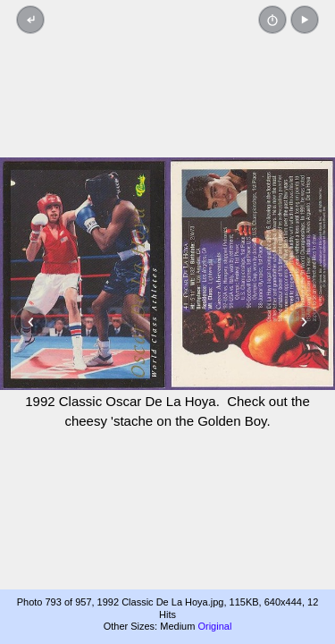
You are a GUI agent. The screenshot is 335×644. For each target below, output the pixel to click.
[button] (305, 20)
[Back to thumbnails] (30, 20)
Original (214, 626)
